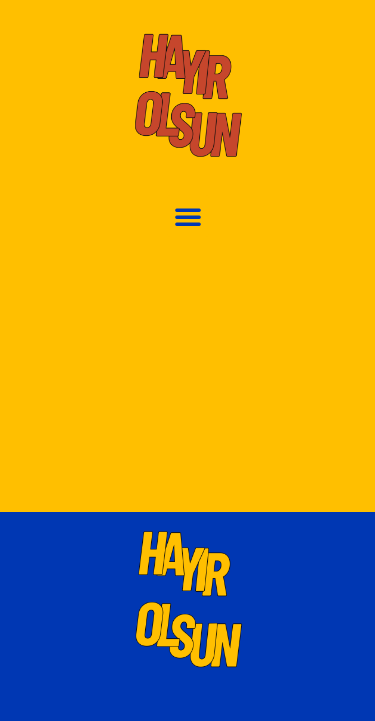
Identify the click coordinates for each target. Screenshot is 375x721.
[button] (188, 216)
